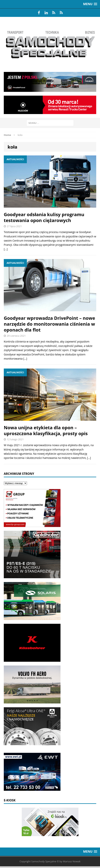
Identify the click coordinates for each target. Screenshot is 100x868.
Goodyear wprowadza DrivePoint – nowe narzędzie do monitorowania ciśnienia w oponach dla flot (49, 324)
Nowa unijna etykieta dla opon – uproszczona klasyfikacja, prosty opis (46, 430)
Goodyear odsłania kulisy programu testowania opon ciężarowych (44, 217)
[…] (6, 249)
